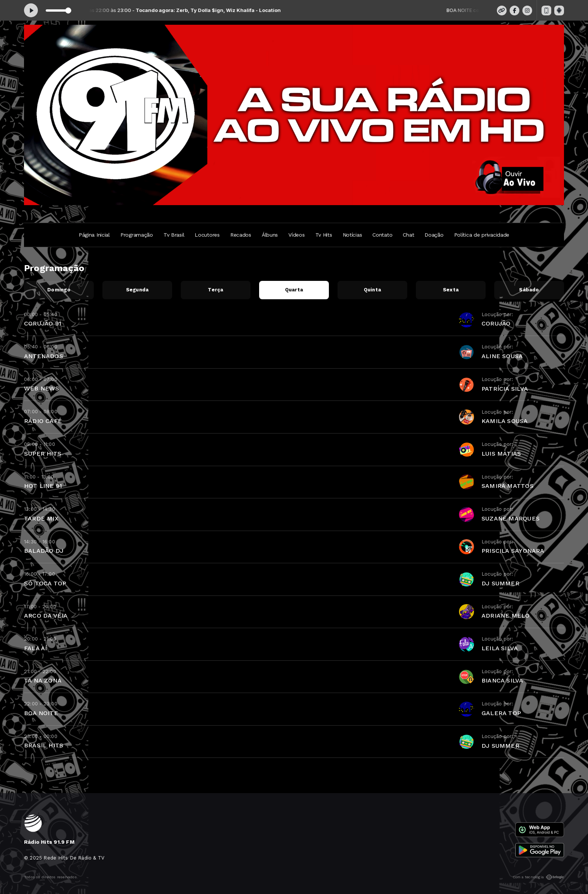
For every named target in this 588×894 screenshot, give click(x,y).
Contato (382, 235)
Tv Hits (324, 235)
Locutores (207, 235)
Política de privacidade (482, 235)
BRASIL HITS (44, 745)
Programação (137, 235)
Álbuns (270, 235)
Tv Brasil (174, 235)
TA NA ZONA (43, 680)
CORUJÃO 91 (43, 323)
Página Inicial (94, 235)
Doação (434, 235)
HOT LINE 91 (43, 486)
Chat (408, 235)
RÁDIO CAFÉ (43, 421)
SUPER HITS (43, 454)
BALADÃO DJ (44, 551)
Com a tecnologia (538, 877)
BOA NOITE (41, 713)
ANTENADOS (44, 356)
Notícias (352, 235)
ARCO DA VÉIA (46, 616)
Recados (241, 235)
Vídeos (296, 235)
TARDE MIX (41, 518)
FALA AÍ (35, 648)
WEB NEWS (42, 388)
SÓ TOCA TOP (45, 583)
